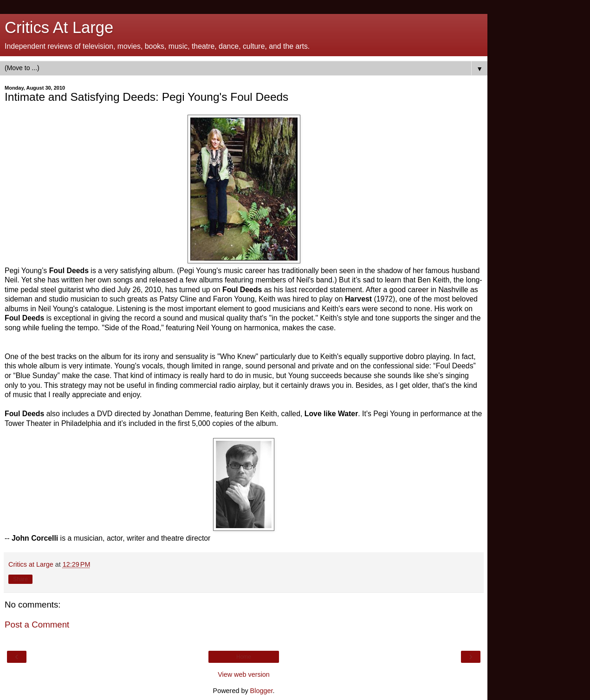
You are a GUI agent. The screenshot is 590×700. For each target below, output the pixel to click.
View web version (244, 674)
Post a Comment (37, 625)
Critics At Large (59, 27)
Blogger (262, 691)
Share (20, 579)
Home (244, 657)
